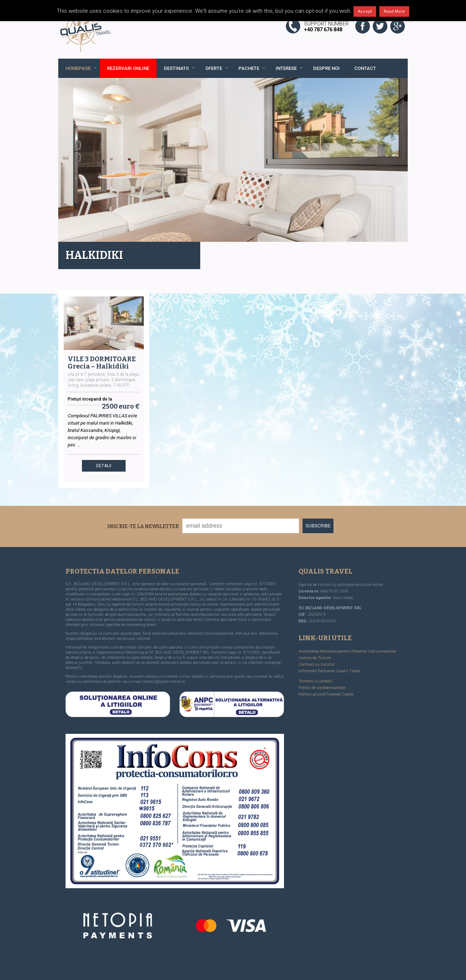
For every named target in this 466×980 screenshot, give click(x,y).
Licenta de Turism (315, 658)
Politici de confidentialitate (322, 688)
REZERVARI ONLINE (128, 68)
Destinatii (176, 68)
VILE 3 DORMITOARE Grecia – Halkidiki (102, 363)
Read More (394, 11)
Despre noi (326, 68)
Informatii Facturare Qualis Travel (329, 671)
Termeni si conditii (315, 681)
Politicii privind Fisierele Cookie (326, 694)
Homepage (78, 68)
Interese (286, 68)
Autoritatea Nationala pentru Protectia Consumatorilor (347, 651)
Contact (365, 68)
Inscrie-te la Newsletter (143, 526)
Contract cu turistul (317, 664)
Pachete (249, 68)
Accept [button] (365, 11)
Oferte (214, 68)
